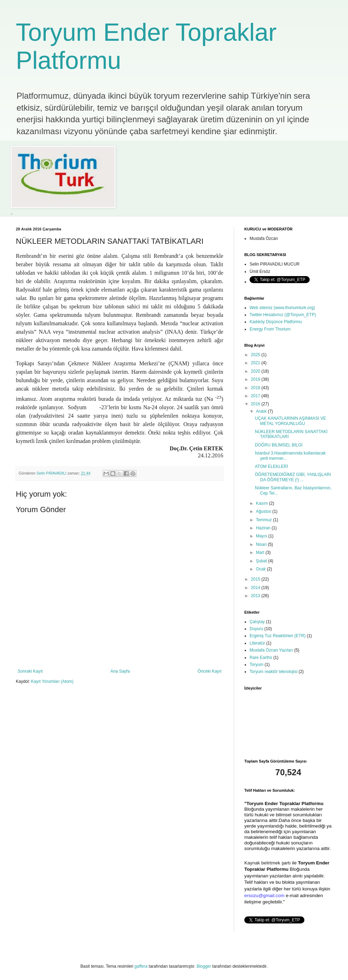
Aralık (262, 411)
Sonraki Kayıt (30, 671)
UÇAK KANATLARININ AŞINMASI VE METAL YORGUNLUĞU (291, 421)
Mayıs (262, 536)
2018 (256, 388)
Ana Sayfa (120, 671)
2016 (256, 404)
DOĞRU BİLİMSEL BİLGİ (279, 445)
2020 (256, 371)
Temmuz (265, 520)
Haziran (264, 528)
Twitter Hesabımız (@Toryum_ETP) (283, 315)
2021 (256, 363)
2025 (256, 355)
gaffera (141, 966)
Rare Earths (261, 658)
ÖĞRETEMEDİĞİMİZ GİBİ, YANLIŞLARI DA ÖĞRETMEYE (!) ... (293, 477)
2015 (256, 579)
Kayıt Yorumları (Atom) (52, 681)
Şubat (262, 561)
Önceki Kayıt (210, 671)
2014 (256, 588)
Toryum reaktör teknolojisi (273, 672)
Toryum (256, 665)
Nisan (262, 544)
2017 (256, 396)
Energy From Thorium (270, 329)
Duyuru (256, 629)
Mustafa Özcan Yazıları (271, 650)
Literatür (257, 643)
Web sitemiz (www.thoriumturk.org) (282, 308)
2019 (256, 379)
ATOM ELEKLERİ (271, 466)
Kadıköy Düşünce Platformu (276, 322)
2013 (256, 596)
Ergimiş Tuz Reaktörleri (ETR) (278, 636)
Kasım (262, 503)
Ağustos (264, 511)
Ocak (261, 569)
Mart (261, 553)
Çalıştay (257, 622)
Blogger (204, 966)
